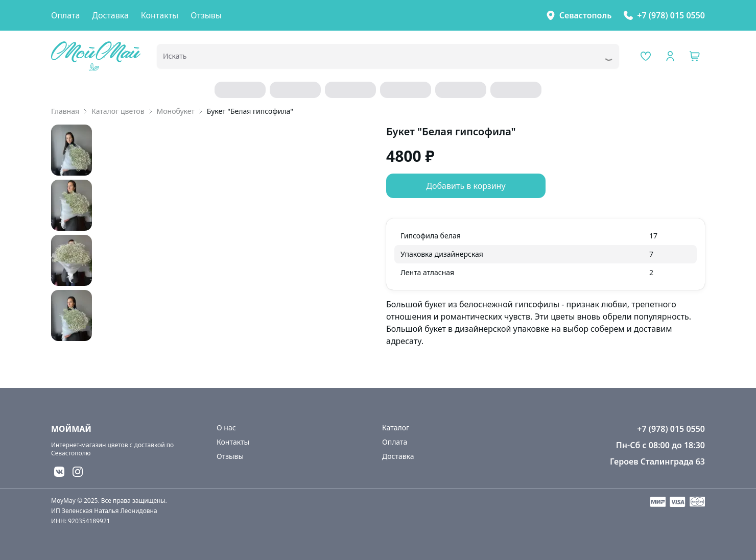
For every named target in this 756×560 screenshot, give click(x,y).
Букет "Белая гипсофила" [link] (250, 111)
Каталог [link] (396, 428)
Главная (65, 111)
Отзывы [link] (206, 15)
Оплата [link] (65, 15)
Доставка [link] (110, 15)
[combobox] (374, 59)
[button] (695, 56)
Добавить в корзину (466, 186)
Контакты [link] (160, 15)
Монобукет (176, 111)
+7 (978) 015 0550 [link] (671, 15)
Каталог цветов (118, 111)
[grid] (546, 254)
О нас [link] (226, 428)
